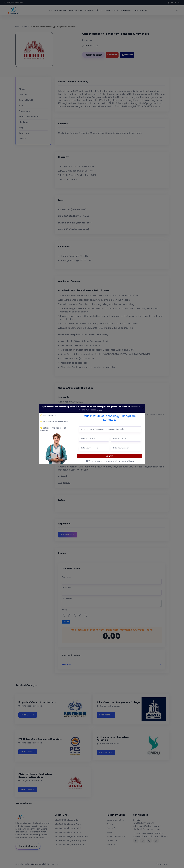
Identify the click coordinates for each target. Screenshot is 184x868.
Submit (110, 456)
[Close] (143, 408)
